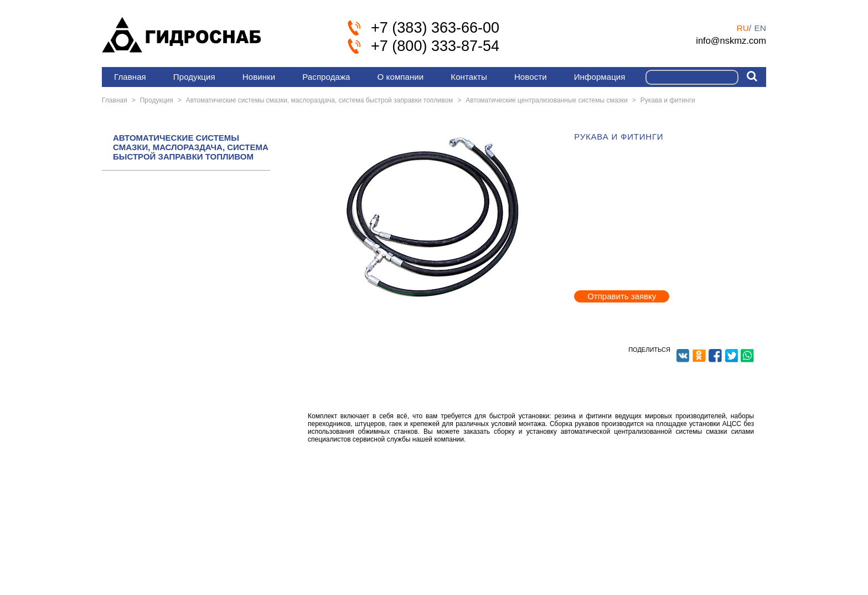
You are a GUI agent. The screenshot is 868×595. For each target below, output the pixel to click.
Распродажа (326, 77)
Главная (130, 77)
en (760, 28)
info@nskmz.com (731, 40)
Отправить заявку (622, 296)
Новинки (259, 77)
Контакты (469, 77)
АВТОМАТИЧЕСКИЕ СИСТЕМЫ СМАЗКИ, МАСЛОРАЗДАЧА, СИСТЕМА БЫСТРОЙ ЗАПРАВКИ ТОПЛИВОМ (191, 147)
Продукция (194, 77)
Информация (600, 77)
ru (742, 28)
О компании (401, 77)
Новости (531, 77)
